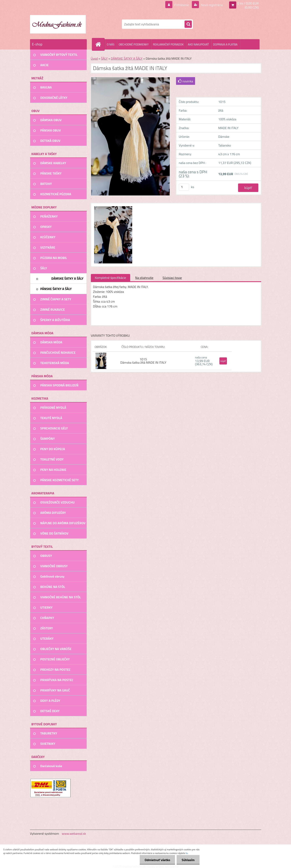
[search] (188, 24)
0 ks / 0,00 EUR (248, 3)
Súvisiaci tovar (172, 278)
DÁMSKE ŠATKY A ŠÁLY (127, 58)
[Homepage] (100, 44)
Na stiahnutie (144, 278)
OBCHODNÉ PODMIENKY (134, 44)
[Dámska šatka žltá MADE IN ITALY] (113, 207)
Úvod (94, 58)
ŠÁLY (104, 58)
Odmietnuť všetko (157, 860)
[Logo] (58, 24)
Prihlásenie (182, 5)
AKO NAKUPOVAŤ (198, 44)
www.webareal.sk (74, 833)
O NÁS (111, 44)
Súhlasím (188, 860)
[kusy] (184, 187)
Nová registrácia (211, 5)
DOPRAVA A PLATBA (225, 44)
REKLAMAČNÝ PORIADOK (168, 44)
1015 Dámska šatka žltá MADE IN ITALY (143, 361)
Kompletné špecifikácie (111, 278)
